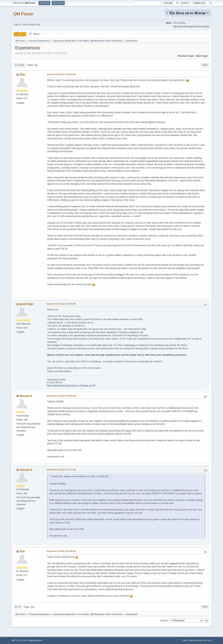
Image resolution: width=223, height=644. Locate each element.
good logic (27, 304)
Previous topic (186, 56)
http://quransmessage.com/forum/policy (191, 26)
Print (205, 65)
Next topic (202, 56)
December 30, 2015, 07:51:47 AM (61, 470)
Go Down (19, 65)
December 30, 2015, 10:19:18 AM (61, 551)
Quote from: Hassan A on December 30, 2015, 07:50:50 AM (80, 476)
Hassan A (26, 396)
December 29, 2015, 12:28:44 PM (61, 74)
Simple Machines (35, 640)
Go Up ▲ (208, 640)
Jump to (164, 621)
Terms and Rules (195, 640)
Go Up (18, 607)
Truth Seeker (83, 41)
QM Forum (23, 14)
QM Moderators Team (100, 41)
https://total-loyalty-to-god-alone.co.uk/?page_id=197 (71, 386)
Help (185, 640)
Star (22, 74)
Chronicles (117, 41)
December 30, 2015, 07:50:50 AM (61, 396)
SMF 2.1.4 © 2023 (19, 640)
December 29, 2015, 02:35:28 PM (61, 304)
